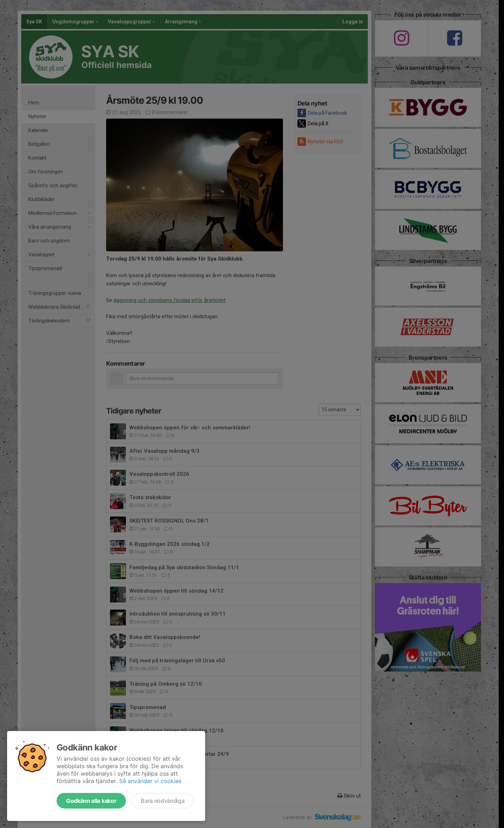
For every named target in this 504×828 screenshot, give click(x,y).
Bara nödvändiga (163, 801)
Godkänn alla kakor (91, 801)
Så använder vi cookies (150, 781)
